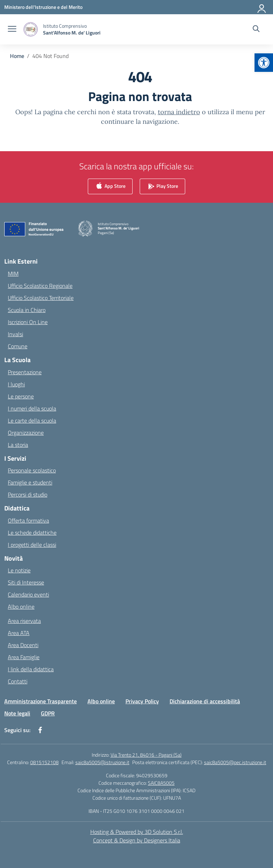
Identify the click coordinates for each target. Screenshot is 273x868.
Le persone (21, 396)
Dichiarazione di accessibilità (205, 701)
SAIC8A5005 (161, 783)
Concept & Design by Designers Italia (137, 840)
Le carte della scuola (32, 420)
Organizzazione (26, 433)
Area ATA (19, 633)
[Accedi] (262, 7)
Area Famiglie (24, 657)
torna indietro (179, 112)
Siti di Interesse (26, 582)
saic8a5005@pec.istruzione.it (235, 762)
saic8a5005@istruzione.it (102, 762)
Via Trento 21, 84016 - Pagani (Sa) (146, 755)
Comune (18, 346)
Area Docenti (23, 645)
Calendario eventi (28, 594)
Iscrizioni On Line (28, 322)
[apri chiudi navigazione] (12, 30)
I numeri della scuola (32, 408)
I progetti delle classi (32, 545)
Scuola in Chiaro (27, 310)
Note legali (17, 713)
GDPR (48, 713)
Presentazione (25, 372)
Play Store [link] (162, 187)
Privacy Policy (142, 701)
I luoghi (16, 384)
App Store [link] (110, 187)
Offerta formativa (28, 520)
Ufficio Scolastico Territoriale (41, 298)
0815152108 (44, 762)
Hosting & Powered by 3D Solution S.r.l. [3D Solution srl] (137, 832)
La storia (18, 445)
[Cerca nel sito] (256, 30)
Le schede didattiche (32, 533)
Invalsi (15, 334)
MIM (13, 274)
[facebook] (40, 730)
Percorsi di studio (28, 494)
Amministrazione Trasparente (41, 701)
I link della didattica (31, 669)
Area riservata (24, 621)
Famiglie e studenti (30, 482)
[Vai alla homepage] (72, 29)
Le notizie (19, 570)
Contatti (18, 681)
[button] (264, 63)
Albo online (21, 607)
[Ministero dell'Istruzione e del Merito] (43, 7)
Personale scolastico (32, 470)
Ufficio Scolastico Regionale (40, 286)
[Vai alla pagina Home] (17, 56)
